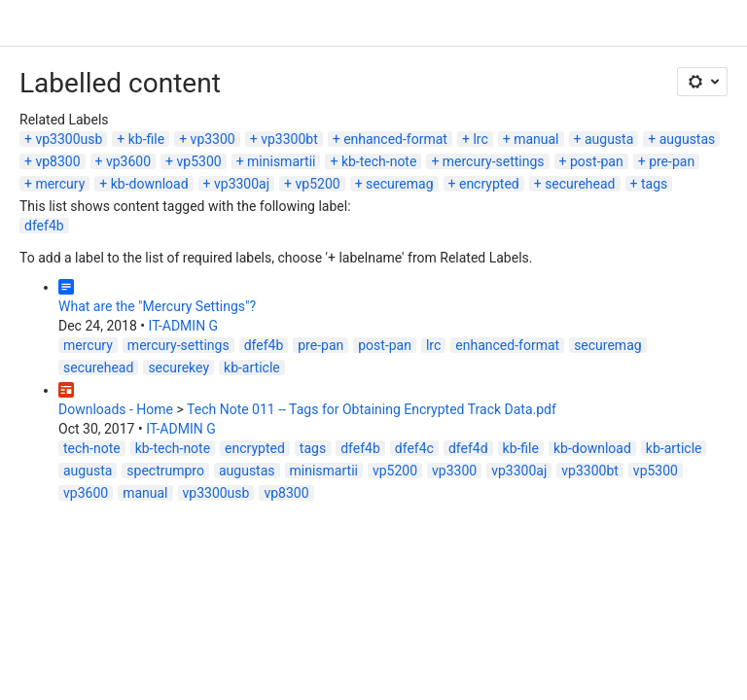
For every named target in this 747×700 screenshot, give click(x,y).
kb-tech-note (379, 161)
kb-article (252, 367)
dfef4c (414, 448)
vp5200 (318, 184)
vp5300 (199, 161)
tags (654, 184)
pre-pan (672, 161)
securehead (580, 184)
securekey (178, 367)
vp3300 (213, 139)
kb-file (146, 139)
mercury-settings (494, 161)
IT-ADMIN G (184, 326)
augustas (688, 139)
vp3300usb (69, 139)
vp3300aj (242, 184)
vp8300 (57, 161)
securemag (400, 184)
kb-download (150, 184)
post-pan (597, 161)
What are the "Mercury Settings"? (157, 306)
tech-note (92, 448)
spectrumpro (165, 471)
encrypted (489, 184)
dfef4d (468, 448)
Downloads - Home (116, 409)
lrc (480, 139)
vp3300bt (289, 139)
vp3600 (128, 161)
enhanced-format (395, 139)
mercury (60, 184)
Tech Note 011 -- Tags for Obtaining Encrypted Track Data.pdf (372, 409)
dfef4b (44, 226)
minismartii (281, 161)
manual (536, 139)
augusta (609, 139)
